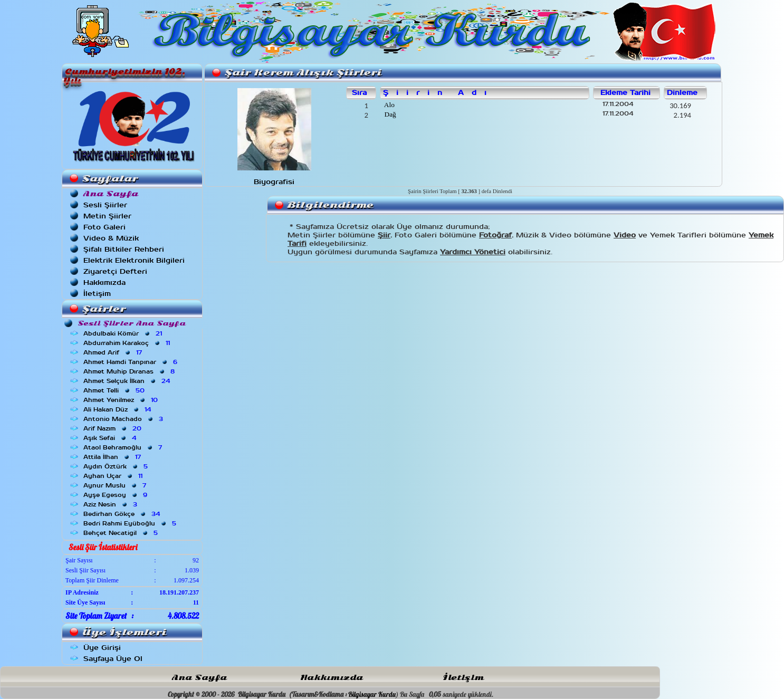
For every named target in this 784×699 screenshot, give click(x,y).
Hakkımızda (104, 283)
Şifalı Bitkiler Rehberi (124, 249)
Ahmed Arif (114, 352)
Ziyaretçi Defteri (115, 271)
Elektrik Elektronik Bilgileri (134, 260)
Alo (389, 105)
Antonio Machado (124, 419)
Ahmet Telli (115, 390)
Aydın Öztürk (117, 466)
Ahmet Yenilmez (122, 400)
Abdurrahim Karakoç (128, 343)
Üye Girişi (102, 648)
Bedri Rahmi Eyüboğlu (131, 523)
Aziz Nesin (111, 504)
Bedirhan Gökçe (123, 514)
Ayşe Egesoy (116, 495)
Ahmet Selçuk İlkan (128, 381)
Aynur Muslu (116, 485)
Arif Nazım (113, 428)
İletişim (97, 294)
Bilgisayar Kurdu (372, 694)
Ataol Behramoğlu (124, 447)
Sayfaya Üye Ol (113, 659)
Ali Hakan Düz (118, 409)
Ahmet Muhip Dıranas (130, 371)
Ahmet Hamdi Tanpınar (131, 362)
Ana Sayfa (199, 678)
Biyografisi (274, 182)
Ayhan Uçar (114, 476)
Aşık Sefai (111, 438)
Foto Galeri (104, 227)
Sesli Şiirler (105, 205)
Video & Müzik (111, 238)
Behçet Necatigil (122, 533)
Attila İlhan (113, 457)
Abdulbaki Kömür (124, 333)
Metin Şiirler (107, 216)
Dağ (389, 114)
